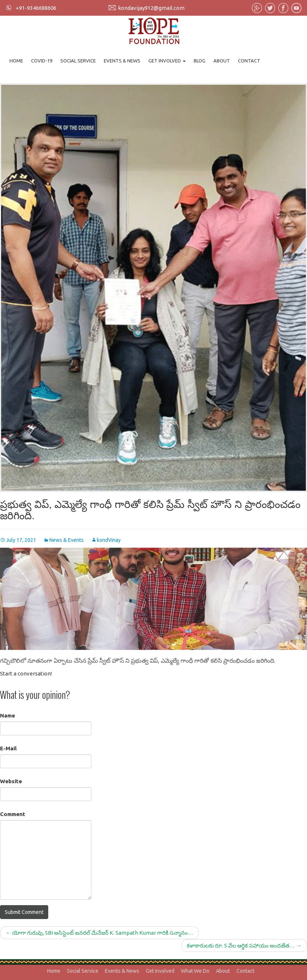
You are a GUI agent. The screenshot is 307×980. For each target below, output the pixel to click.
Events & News (122, 61)
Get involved (167, 61)
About (222, 61)
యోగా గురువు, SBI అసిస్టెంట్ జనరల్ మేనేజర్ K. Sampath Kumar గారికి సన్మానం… (99, 933)
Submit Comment (24, 912)
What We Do (195, 971)
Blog (200, 61)
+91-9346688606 (36, 8)
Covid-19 (42, 61)
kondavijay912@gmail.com (151, 8)
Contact (249, 61)
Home (16, 61)
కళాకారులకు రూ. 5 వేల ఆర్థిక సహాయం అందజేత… (244, 945)
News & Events (67, 540)
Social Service (78, 61)
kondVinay (109, 540)
